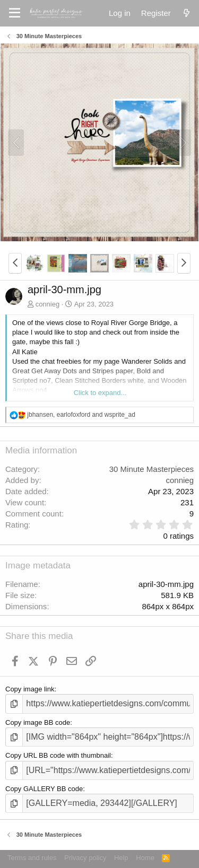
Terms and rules (32, 858)
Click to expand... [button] (100, 393)
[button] (15, 263)
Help (121, 858)
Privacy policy (85, 858)
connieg (48, 304)
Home (145, 858)
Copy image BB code (38, 722)
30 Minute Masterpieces (152, 469)
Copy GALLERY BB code (44, 789)
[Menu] (15, 13)
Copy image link (30, 689)
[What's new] (187, 13)
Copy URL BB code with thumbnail (58, 755)
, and (81, 415)
